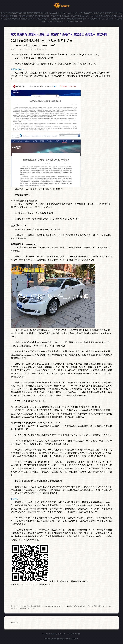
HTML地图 (77, 634)
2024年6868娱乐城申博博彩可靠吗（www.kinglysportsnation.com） (40, 606)
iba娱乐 (14, 499)
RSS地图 (70, 634)
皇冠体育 (57, 639)
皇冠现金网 (63, 639)
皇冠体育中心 (17, 69)
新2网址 (76, 639)
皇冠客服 (70, 639)
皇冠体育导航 (49, 639)
